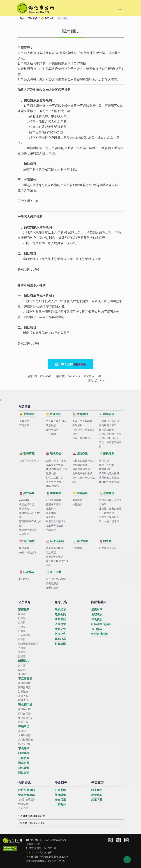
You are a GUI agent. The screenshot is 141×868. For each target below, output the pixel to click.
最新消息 (60, 609)
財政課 (22, 618)
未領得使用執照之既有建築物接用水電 (110, 436)
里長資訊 (97, 619)
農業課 (22, 623)
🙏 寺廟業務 (107, 493)
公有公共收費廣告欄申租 (57, 563)
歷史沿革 (97, 609)
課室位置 (24, 763)
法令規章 (60, 624)
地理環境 (97, 614)
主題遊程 (60, 805)
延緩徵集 (24, 534)
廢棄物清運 (52, 588)
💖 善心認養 (27, 541)
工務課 (22, 627)
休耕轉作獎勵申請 (109, 482)
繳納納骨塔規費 (55, 526)
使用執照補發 (106, 430)
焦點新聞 (60, 614)
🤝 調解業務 (80, 493)
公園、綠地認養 (28, 552)
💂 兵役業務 (27, 493)
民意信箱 (97, 795)
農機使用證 (105, 469)
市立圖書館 (25, 678)
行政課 (22, 639)
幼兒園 (22, 670)
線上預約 (71, 364)
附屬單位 (24, 661)
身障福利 (77, 425)
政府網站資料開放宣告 (31, 816)
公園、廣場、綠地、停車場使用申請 (57, 463)
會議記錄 (23, 804)
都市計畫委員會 (27, 800)
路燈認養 (24, 548)
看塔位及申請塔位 (56, 521)
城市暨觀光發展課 (28, 644)
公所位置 (24, 758)
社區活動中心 (53, 486)
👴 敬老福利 (48, 18)
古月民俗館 (24, 735)
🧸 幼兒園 (105, 541)
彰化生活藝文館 (55, 478)
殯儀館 (22, 674)
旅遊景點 (60, 790)
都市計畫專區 (27, 795)
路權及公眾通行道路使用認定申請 (84, 463)
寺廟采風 (60, 800)
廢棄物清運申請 (55, 548)
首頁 (22, 18)
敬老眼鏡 (51, 425)
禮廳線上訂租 (53, 504)
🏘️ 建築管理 (107, 414)
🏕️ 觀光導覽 (27, 454)
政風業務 (77, 548)
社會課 (22, 631)
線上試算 (51, 517)
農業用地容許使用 (109, 473)
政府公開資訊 (27, 790)
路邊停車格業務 (81, 469)
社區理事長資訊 (101, 624)
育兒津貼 (24, 425)
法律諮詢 (77, 504)
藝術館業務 (24, 714)
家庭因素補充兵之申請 (30, 515)
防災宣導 (24, 579)
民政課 (22, 614)
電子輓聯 (51, 513)
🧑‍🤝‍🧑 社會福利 (80, 414)
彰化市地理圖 (100, 634)
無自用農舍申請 (108, 425)
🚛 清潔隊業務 (55, 541)
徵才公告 (60, 629)
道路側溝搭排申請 (82, 473)
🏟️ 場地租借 (54, 454)
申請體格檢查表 (28, 530)
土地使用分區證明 (109, 421)
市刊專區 (97, 629)
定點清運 (51, 552)
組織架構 (24, 753)
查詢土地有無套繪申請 (110, 444)
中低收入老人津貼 (56, 421)
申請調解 (77, 500)
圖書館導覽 (24, 687)
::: (19, 18)
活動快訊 (60, 619)
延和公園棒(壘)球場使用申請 (57, 471)
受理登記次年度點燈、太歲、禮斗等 (109, 519)
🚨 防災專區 (27, 572)
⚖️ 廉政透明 (80, 541)
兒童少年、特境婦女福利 (84, 432)
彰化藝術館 (25, 705)
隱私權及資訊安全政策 (31, 823)
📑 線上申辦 (54, 572)
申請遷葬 (51, 530)
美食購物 (60, 795)
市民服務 (33, 18)
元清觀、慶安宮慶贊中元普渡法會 (110, 511)
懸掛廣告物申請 (55, 557)
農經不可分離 (106, 465)
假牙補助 (51, 434)
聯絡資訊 (24, 773)
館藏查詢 (23, 700)
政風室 (22, 656)
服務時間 (24, 768)
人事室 (22, 648)
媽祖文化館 (24, 744)
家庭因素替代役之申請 (30, 523)
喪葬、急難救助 (81, 438)
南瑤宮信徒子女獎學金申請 (110, 502)
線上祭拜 (51, 509)
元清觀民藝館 (26, 740)
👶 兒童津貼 (27, 414)
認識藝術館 (24, 709)
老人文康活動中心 (56, 482)
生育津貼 (24, 421)
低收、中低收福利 (82, 421)
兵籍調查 (24, 500)
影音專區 (60, 644)
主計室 (22, 652)
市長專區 (24, 748)
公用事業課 (24, 635)
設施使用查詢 (53, 500)
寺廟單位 (24, 726)
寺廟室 (22, 731)
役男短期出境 (27, 504)
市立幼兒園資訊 (108, 548)
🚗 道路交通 (80, 454)
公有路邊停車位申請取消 (84, 480)
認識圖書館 (24, 683)
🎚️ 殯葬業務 (54, 493)
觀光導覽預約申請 (29, 461)
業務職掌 (24, 609)
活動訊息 (23, 692)
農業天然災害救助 (109, 478)
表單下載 (23, 696)
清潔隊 (22, 666)
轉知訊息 (60, 639)
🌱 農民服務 (107, 454)
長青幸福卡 (52, 430)
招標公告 (60, 634)
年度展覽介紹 (26, 718)
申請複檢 (24, 509)
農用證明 (104, 461)
